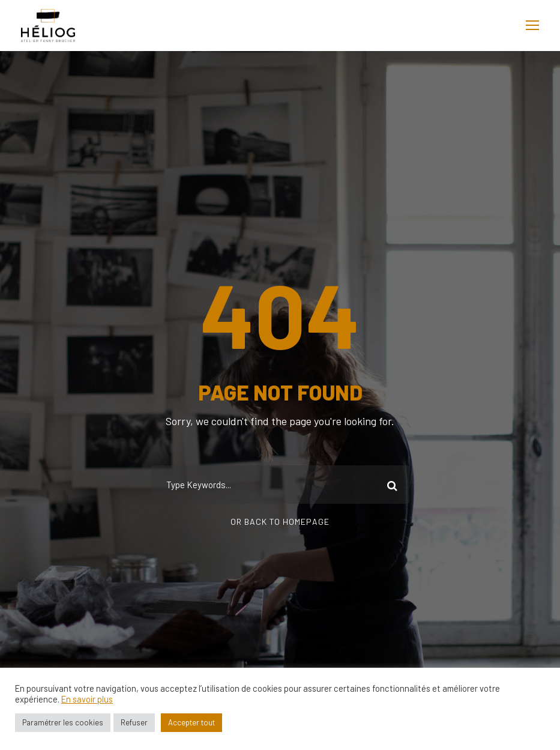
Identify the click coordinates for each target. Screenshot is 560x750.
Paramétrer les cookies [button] (63, 722)
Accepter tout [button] (191, 722)
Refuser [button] (134, 722)
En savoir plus (87, 699)
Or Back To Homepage (280, 522)
